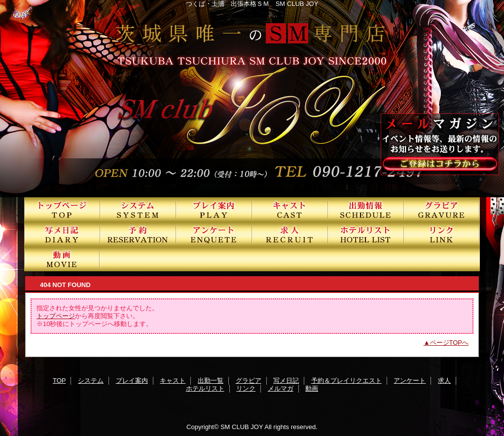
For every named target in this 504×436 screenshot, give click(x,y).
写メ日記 (62, 234)
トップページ (56, 316)
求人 (290, 234)
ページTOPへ (450, 343)
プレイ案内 (214, 210)
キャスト (290, 210)
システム (138, 210)
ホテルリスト (366, 234)
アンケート (214, 234)
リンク (442, 234)
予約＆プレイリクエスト (138, 234)
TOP (62, 210)
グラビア (442, 210)
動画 (62, 259)
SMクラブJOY (252, 99)
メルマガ (281, 388)
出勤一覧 (366, 210)
